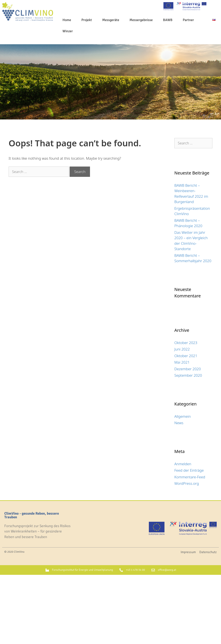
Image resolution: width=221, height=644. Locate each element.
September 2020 (188, 375)
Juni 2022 (182, 349)
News (179, 423)
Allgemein (183, 416)
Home (67, 20)
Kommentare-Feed (190, 477)
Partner (188, 20)
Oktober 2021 (186, 356)
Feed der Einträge (189, 470)
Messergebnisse (141, 20)
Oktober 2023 (186, 343)
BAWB (168, 20)
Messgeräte (111, 20)
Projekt (87, 20)
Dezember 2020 (188, 369)
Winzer (68, 31)
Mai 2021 (182, 362)
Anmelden (183, 464)
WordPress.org (187, 483)
